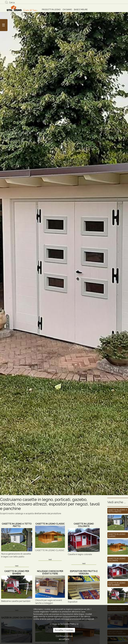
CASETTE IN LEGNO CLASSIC (50, 524)
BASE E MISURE (81, 9)
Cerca (12, 3)
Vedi (17, 566)
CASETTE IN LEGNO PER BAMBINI (17, 572)
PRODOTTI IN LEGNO (51, 9)
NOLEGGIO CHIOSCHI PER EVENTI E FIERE (50, 572)
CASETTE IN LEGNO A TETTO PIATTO (17, 525)
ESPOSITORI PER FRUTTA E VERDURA (84, 572)
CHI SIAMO (67, 9)
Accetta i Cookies (64, 630)
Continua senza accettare (64, 638)
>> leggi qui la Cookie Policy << (64, 624)
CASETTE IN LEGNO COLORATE (84, 525)
